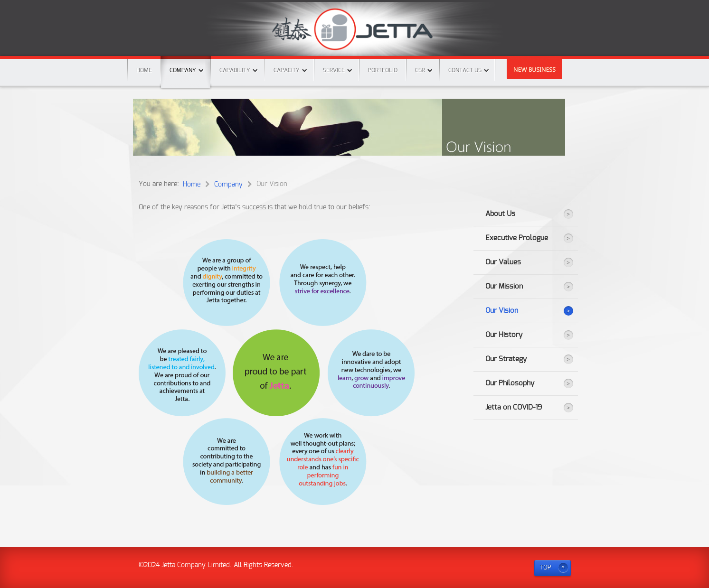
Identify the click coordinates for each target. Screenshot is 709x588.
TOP (545, 568)
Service (334, 70)
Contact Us (465, 70)
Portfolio (383, 70)
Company (186, 65)
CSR (420, 70)
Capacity (287, 70)
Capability (235, 70)
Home (144, 70)
